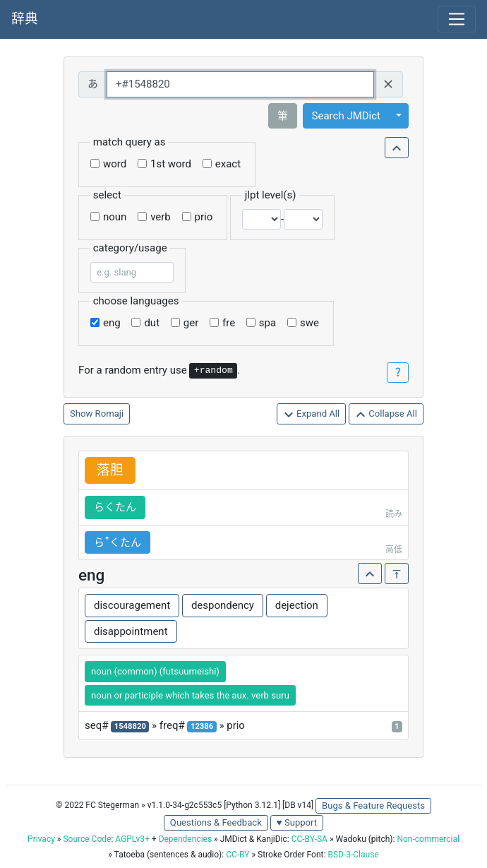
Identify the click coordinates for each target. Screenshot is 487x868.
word (115, 164)
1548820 (130, 726)
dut (152, 323)
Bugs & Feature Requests (373, 805)
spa (267, 323)
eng (112, 323)
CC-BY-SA (309, 839)
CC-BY (238, 855)
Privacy (41, 839)
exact (228, 164)
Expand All (312, 414)
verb (161, 217)
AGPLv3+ (132, 839)
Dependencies (185, 839)
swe (309, 323)
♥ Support (297, 822)
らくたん (115, 507)
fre (229, 323)
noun (115, 217)
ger (191, 323)
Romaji (110, 414)
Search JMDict (346, 116)
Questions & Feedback (216, 822)
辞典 (25, 19)
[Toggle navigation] (457, 19)
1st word (171, 164)
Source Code (87, 839)
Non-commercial (428, 839)
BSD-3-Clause (353, 855)
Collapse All (386, 414)
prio (204, 217)
